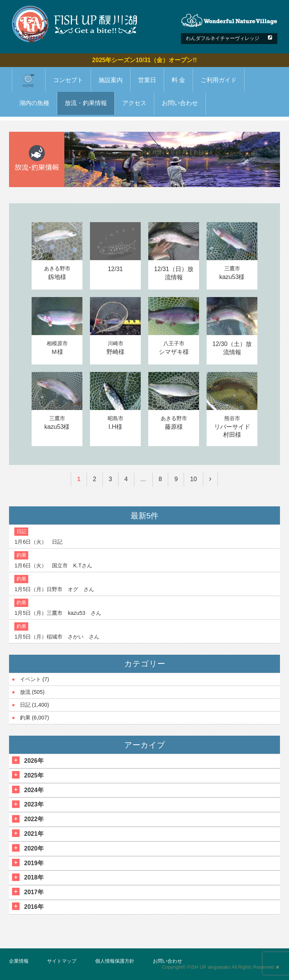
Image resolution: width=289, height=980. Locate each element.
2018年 (34, 877)
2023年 (34, 804)
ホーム (29, 80)
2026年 (34, 761)
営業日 (147, 80)
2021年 (34, 834)
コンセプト (68, 80)
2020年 (34, 848)
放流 (25, 692)
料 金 (178, 80)
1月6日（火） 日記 (38, 542)
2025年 (34, 775)
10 (193, 479)
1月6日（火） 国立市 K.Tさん (53, 565)
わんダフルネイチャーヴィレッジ (223, 38)
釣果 (25, 718)
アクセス (134, 103)
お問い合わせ (180, 103)
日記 (25, 705)
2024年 (34, 790)
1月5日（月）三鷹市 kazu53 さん (58, 613)
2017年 (34, 892)
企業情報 (19, 961)
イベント (30, 679)
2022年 (34, 819)
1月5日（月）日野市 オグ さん (54, 589)
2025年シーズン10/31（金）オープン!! (144, 60)
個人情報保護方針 (115, 961)
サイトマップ (62, 961)
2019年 (34, 863)
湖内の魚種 (34, 103)
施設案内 (111, 80)
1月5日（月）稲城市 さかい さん (57, 637)
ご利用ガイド (219, 80)
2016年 (34, 907)
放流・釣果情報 (86, 103)
